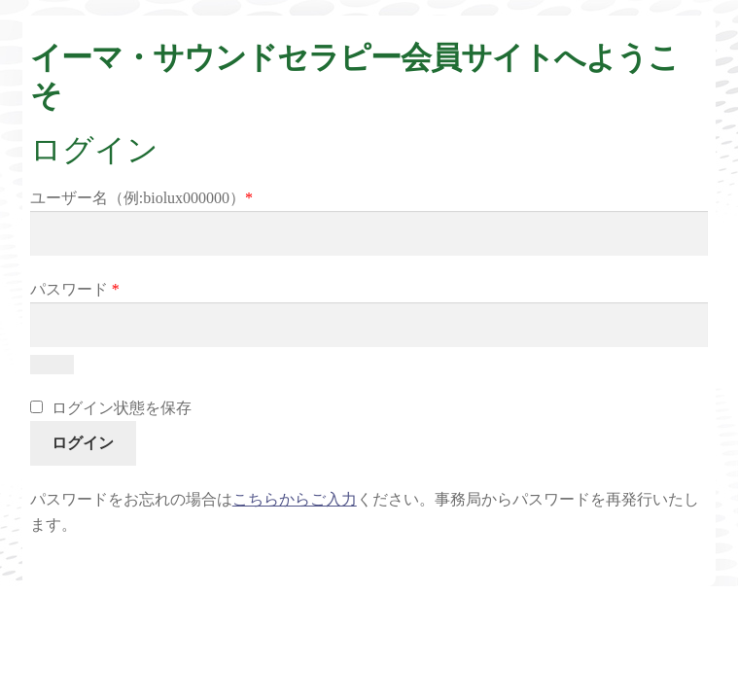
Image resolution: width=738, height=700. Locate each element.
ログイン (83, 442)
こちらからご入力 (295, 499)
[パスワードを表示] (52, 365)
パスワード (75, 289)
